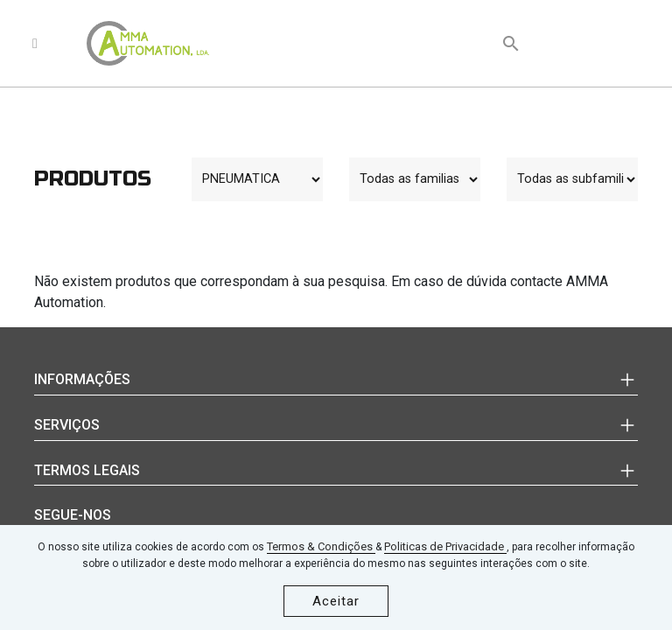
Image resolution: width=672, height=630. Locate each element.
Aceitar (336, 601)
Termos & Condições (321, 546)
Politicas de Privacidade (445, 546)
